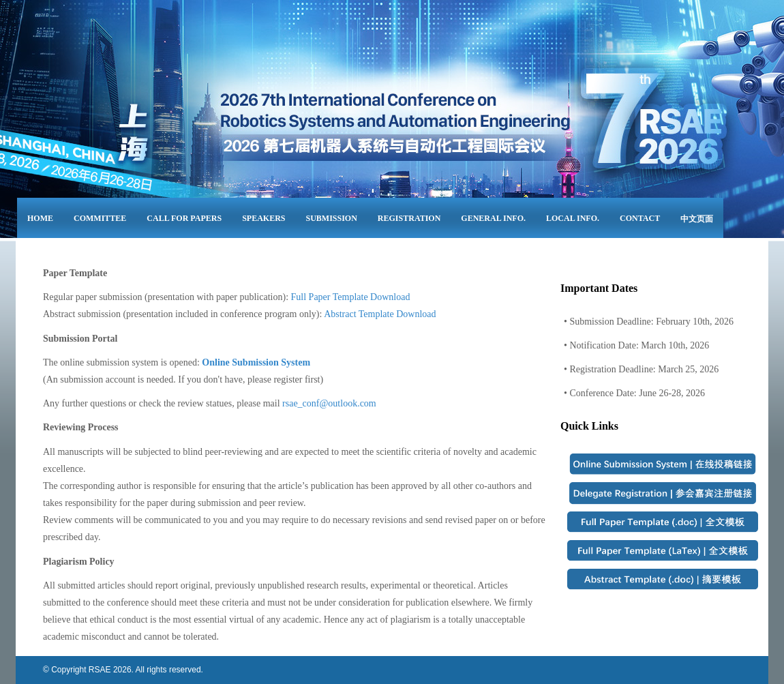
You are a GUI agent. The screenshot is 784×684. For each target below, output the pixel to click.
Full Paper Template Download (351, 297)
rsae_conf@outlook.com (329, 403)
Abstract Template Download (380, 314)
